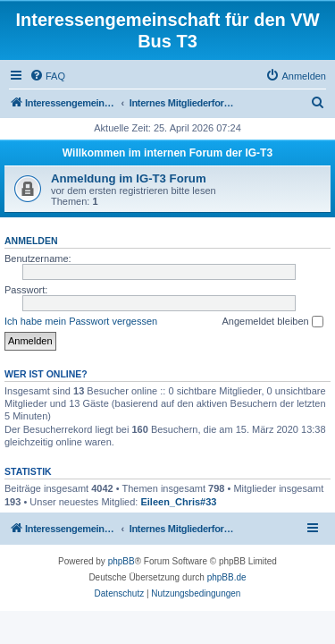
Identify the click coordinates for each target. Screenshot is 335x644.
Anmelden (31, 241)
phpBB (121, 561)
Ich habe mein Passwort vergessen (81, 321)
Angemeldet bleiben (272, 322)
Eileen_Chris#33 (178, 502)
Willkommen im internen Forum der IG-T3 (167, 153)
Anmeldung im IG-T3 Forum (129, 178)
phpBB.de (227, 577)
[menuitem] (47, 76)
